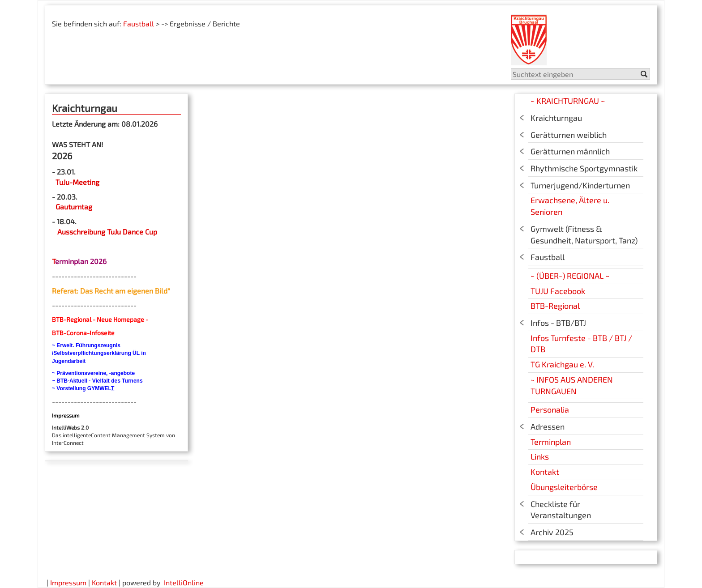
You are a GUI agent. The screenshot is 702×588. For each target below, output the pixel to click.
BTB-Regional (555, 306)
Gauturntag (74, 207)
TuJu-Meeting (77, 182)
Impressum (68, 582)
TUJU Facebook (558, 291)
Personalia (550, 409)
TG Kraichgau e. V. (562, 364)
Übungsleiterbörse (564, 487)
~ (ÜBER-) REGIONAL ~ (570, 276)
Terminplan (551, 442)
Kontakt (545, 472)
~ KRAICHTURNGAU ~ (568, 101)
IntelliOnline (184, 582)
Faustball (139, 23)
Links (540, 456)
